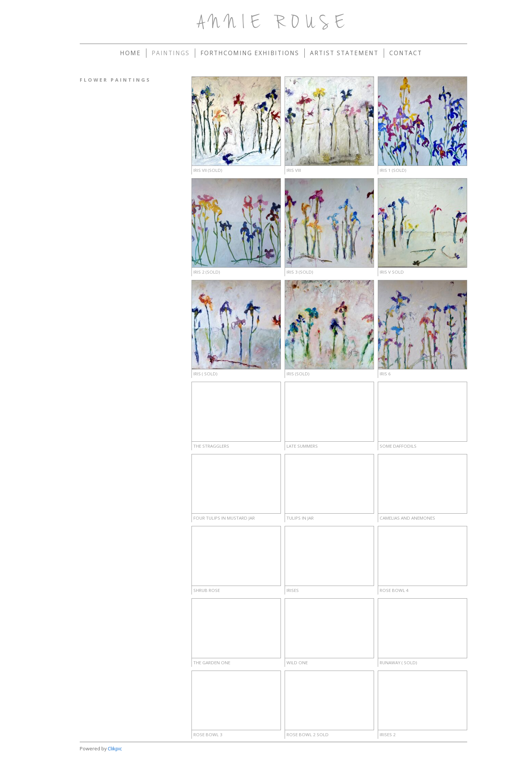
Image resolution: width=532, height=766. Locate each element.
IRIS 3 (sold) (300, 272)
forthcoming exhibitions (250, 53)
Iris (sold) (298, 374)
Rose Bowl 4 (394, 590)
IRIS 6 (385, 374)
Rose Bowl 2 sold (308, 735)
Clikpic (115, 748)
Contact (406, 53)
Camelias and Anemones (407, 518)
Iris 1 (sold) (393, 170)
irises (293, 590)
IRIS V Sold (392, 272)
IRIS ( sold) (205, 374)
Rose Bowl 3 (208, 735)
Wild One (297, 663)
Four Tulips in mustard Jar (224, 518)
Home (130, 53)
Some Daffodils (398, 446)
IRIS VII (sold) (208, 170)
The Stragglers (211, 446)
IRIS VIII (294, 170)
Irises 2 (388, 735)
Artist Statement (344, 53)
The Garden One (212, 663)
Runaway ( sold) (398, 663)
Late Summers (302, 446)
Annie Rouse (274, 23)
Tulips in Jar (300, 518)
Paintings (171, 53)
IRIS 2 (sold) (207, 272)
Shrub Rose (207, 590)
